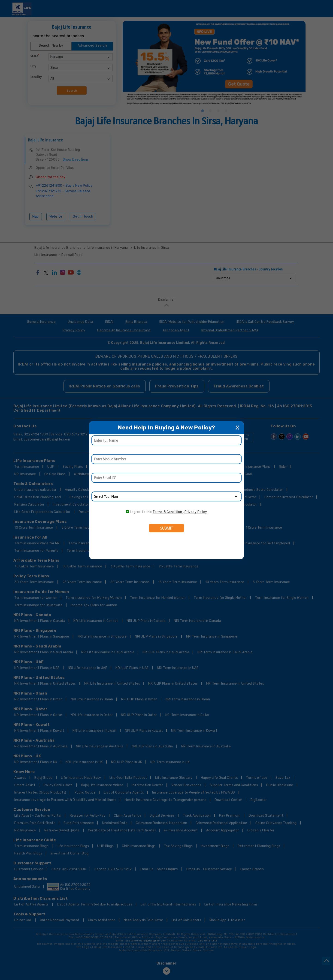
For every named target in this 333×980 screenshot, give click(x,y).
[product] (166, 496)
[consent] (127, 512)
